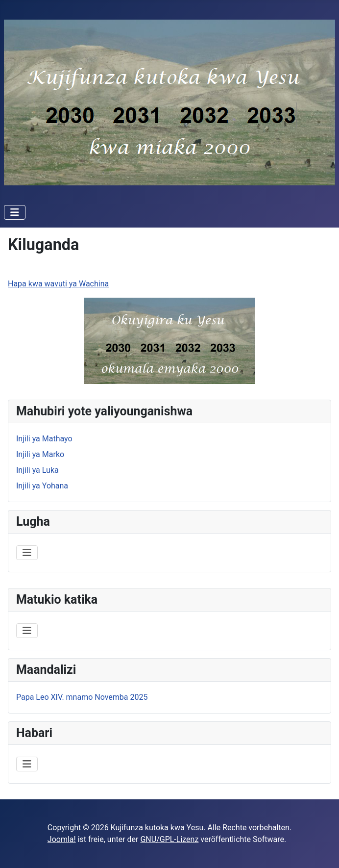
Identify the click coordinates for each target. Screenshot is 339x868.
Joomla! (62, 839)
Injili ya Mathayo (44, 439)
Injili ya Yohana (42, 486)
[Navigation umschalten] (15, 212)
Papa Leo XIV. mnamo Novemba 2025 (82, 697)
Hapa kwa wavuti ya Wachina (58, 284)
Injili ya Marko (40, 454)
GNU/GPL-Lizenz (169, 839)
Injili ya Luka (37, 470)
